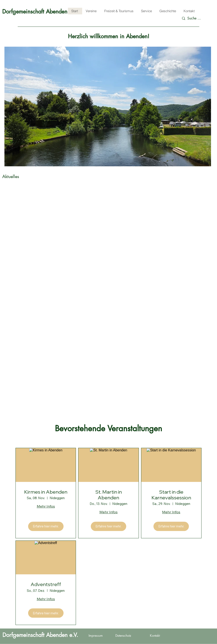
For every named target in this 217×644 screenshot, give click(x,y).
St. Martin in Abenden (108, 495)
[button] (108, 106)
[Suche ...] (196, 18)
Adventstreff (46, 584)
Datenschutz (123, 635)
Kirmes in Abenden (46, 492)
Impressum (96, 635)
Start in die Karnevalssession (171, 495)
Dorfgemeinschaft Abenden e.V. (40, 11)
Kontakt (155, 635)
